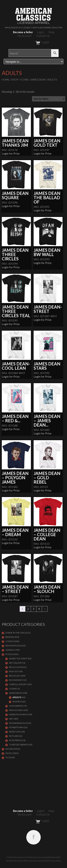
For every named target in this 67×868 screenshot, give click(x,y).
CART (33, 42)
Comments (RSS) (40, 861)
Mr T (11, 719)
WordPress (11, 861)
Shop (51, 32)
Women (17, 702)
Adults (17, 697)
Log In (41, 32)
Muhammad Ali (17, 723)
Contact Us (43, 36)
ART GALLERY (16, 663)
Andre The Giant (18, 658)
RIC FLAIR (13, 736)
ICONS (24, 80)
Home (6, 80)
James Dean (38, 80)
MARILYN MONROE (18, 714)
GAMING (10, 650)
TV (7, 757)
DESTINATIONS (13, 646)
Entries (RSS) (23, 861)
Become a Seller (23, 32)
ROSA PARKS (15, 740)
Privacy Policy (55, 861)
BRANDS (9, 637)
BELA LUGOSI (16, 667)
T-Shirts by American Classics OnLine (24, 857)
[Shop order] (49, 99)
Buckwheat (16, 680)
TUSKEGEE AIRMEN (18, 745)
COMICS (9, 641)
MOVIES (9, 749)
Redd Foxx (15, 732)
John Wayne (16, 706)
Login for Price (11, 153)
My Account (24, 36)
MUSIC (9, 753)
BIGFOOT (14, 671)
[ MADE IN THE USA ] (15, 633)
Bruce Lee (14, 676)
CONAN (13, 689)
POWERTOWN (16, 727)
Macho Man (16, 710)
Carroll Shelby (18, 684)
